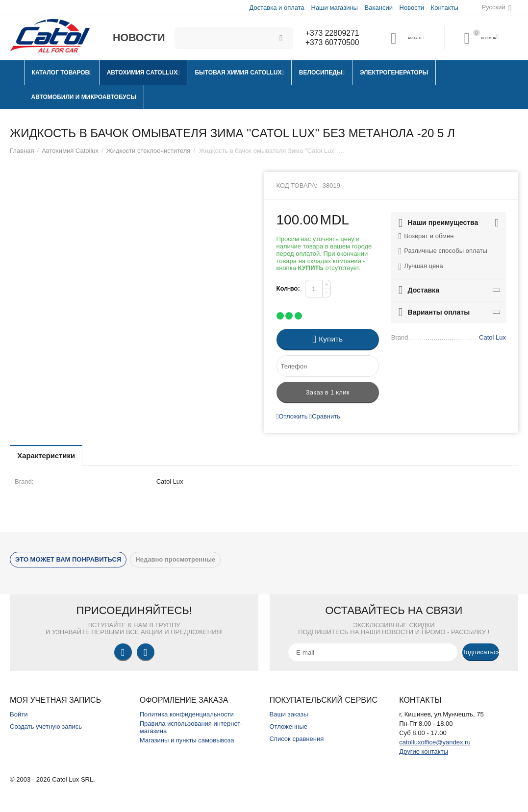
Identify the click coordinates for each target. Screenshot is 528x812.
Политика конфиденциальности (187, 714)
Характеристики (51, 455)
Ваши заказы (289, 714)
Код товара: (297, 185)
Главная (22, 151)
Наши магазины (334, 8)
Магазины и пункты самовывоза (187, 740)
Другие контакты (424, 751)
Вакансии (378, 8)
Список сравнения (297, 739)
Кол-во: (288, 288)
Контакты (444, 8)
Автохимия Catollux (70, 151)
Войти (19, 714)
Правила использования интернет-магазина (191, 727)
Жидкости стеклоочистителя (149, 151)
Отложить (292, 416)
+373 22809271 (330, 33)
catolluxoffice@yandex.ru (435, 742)
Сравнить (325, 416)
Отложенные (289, 726)
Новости (411, 8)
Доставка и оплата (277, 8)
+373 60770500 (330, 43)
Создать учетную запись (46, 726)
